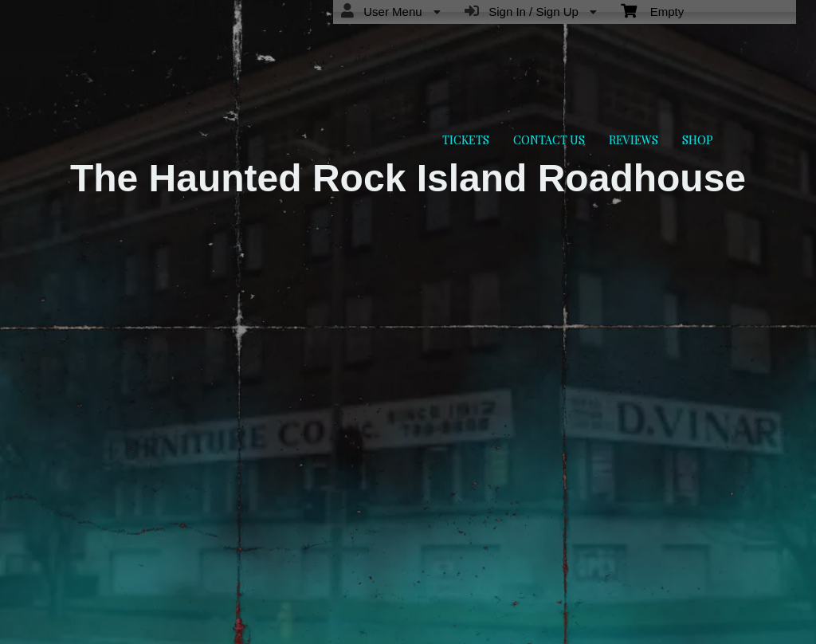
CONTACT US (549, 140)
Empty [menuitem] (652, 10)
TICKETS (466, 140)
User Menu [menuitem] (391, 11)
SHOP (698, 140)
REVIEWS (634, 140)
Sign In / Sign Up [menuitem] (531, 11)
